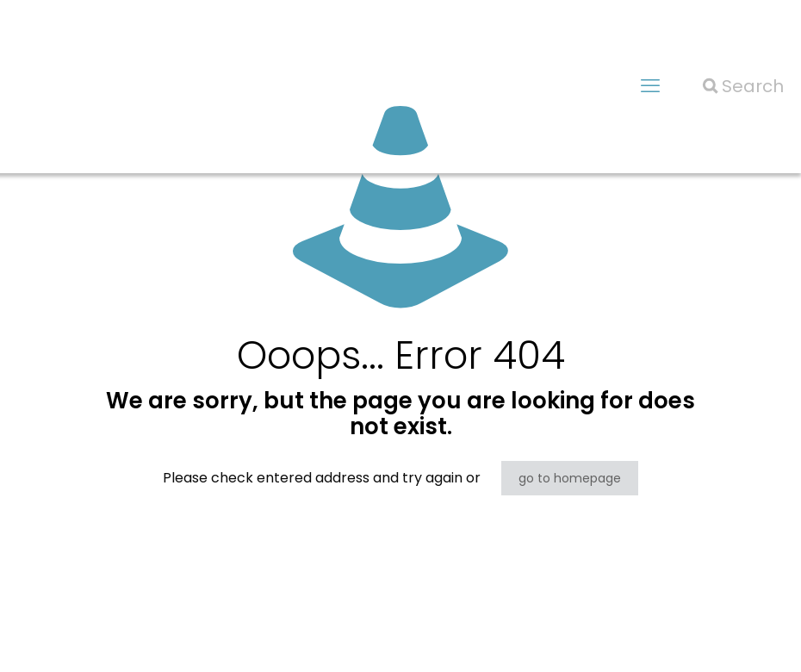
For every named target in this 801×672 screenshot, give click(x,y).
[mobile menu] (650, 86)
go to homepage (570, 478)
